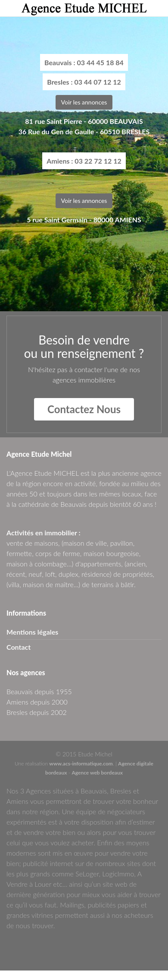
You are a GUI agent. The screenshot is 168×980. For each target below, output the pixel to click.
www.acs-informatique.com (81, 763)
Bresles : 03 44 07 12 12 (84, 82)
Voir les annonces (84, 102)
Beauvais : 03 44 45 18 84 (84, 62)
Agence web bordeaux (97, 773)
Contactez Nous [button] (84, 409)
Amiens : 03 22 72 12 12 (84, 161)
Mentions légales (32, 632)
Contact (19, 647)
